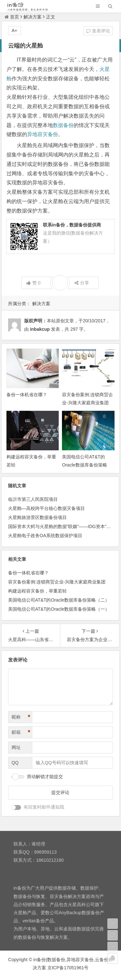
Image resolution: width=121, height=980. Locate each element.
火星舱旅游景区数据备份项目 (37, 517)
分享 (82, 283)
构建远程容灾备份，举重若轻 (37, 591)
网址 (16, 747)
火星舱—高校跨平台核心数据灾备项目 (46, 508)
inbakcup (40, 329)
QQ (15, 763)
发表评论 (98, 31)
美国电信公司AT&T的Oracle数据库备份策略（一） (59, 609)
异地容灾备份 (43, 134)
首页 (12, 17)
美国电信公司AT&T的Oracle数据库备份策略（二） (84, 465)
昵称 (21, 717)
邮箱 (21, 732)
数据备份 (63, 125)
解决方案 (33, 17)
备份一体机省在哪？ (27, 395)
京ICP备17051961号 (68, 968)
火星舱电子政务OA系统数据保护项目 (45, 536)
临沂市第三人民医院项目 (33, 499)
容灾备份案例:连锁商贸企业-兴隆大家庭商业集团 (57, 582)
